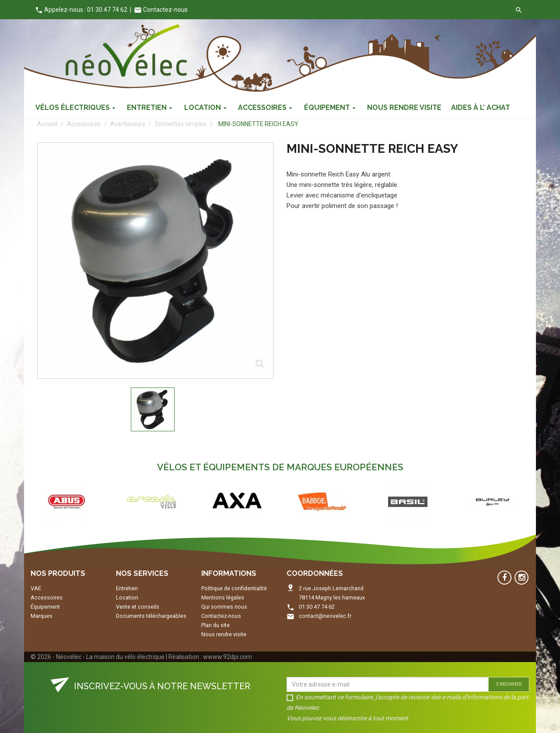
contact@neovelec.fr (325, 616)
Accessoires (47, 597)
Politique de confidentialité (234, 588)
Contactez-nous (161, 10)
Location (127, 597)
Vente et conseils (138, 607)
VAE (36, 588)
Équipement (45, 607)
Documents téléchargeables (151, 616)
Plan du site (215, 625)
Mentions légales (223, 597)
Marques (42, 616)
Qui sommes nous (224, 607)
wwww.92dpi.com (227, 657)
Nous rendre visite (224, 634)
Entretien (127, 588)
